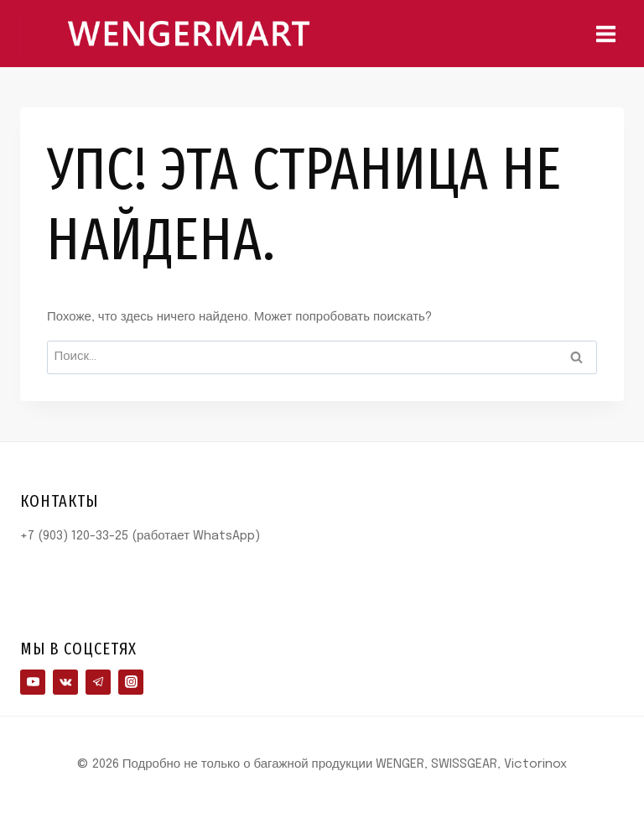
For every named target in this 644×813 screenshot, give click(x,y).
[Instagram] (131, 682)
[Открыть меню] (605, 34)
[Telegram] (98, 682)
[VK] (65, 682)
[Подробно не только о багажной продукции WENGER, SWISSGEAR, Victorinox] (188, 33)
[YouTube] (33, 682)
